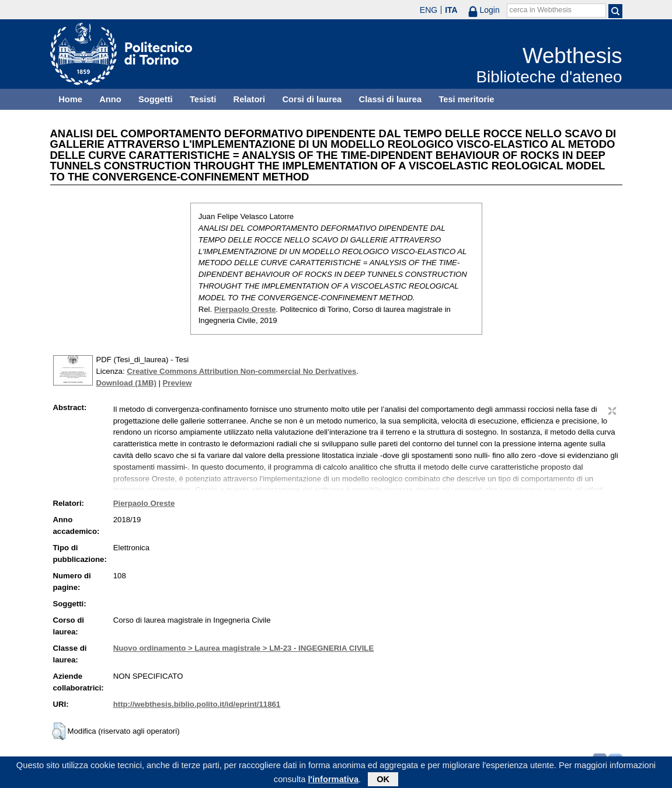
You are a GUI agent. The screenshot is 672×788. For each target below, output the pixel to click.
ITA (451, 10)
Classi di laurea (391, 99)
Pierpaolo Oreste (245, 309)
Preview (177, 383)
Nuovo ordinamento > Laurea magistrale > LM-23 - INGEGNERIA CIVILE (244, 648)
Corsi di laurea (312, 99)
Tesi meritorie (466, 99)
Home (70, 99)
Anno (110, 99)
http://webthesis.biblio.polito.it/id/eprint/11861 (197, 704)
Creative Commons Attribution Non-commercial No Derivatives (241, 371)
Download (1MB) (126, 383)
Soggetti (156, 99)
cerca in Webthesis (541, 10)
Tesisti (203, 99)
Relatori (250, 99)
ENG (429, 10)
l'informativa (333, 781)
